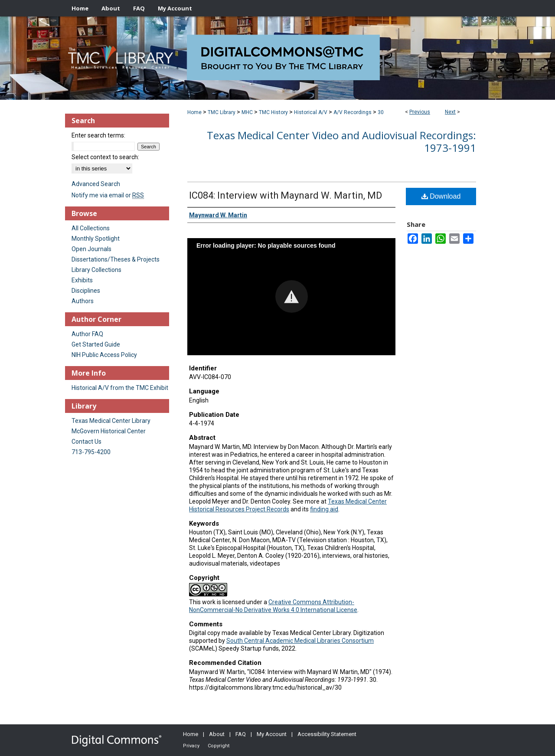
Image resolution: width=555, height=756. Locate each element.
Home (194, 112)
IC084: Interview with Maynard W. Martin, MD (286, 195)
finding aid (324, 509)
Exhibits (82, 280)
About (217, 734)
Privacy (191, 746)
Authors (83, 301)
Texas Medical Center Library (111, 421)
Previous (420, 112)
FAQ (241, 734)
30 (381, 112)
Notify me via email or (108, 195)
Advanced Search (96, 184)
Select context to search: (105, 157)
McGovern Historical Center (109, 431)
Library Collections (96, 270)
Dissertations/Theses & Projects (116, 259)
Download (441, 196)
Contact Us (87, 442)
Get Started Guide (96, 344)
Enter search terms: (98, 135)
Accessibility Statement (327, 734)
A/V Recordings (353, 112)
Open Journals (91, 249)
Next (450, 112)
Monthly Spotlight (96, 239)
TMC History (273, 112)
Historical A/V (311, 112)
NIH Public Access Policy (104, 355)
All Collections (91, 228)
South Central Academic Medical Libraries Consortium (300, 641)
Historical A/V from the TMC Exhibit (120, 388)
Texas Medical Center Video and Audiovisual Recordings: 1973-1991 (341, 141)
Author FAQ (87, 334)
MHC (247, 112)
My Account (272, 734)
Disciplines (86, 291)
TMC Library (222, 112)
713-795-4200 (91, 452)
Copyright (219, 746)
